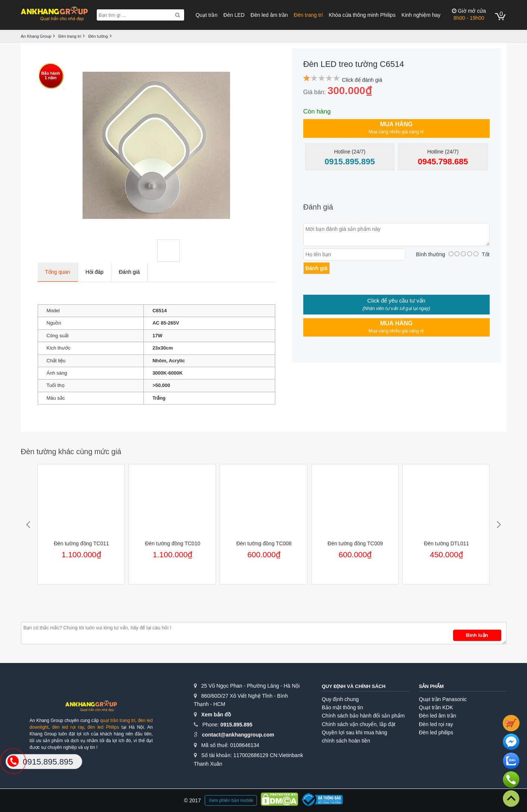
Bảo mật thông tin (342, 707)
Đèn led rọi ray (436, 724)
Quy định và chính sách (354, 686)
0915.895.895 (236, 725)
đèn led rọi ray (68, 727)
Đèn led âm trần (269, 15)
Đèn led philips (436, 732)
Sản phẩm (432, 686)
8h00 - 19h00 (469, 14)
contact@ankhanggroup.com (238, 735)
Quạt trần (206, 15)
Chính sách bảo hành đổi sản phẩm (363, 716)
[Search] (178, 15)
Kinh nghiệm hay (421, 15)
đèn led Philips (103, 727)
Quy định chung (340, 699)
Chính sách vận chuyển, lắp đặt (359, 724)
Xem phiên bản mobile (231, 800)
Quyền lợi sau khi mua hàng (355, 732)
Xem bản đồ (216, 715)
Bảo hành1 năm (51, 75)
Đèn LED (234, 15)
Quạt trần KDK (436, 707)
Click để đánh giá (362, 80)
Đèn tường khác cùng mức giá (71, 452)
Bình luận (477, 635)
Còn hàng (317, 111)
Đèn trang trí (309, 15)
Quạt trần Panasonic (443, 699)
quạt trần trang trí (118, 720)
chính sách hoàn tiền (346, 741)
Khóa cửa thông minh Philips (362, 15)
